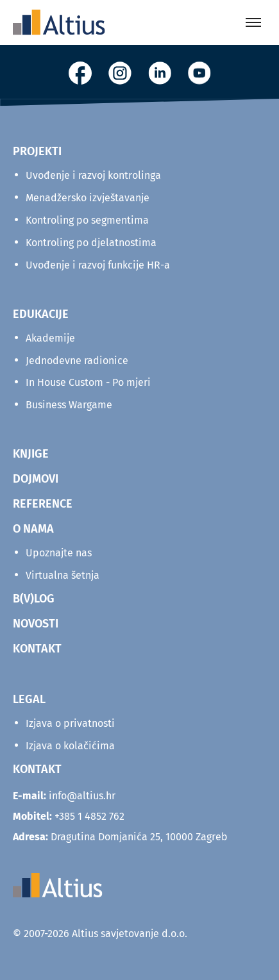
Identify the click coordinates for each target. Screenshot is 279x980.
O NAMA (33, 529)
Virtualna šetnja (63, 575)
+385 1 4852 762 (89, 816)
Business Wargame (69, 405)
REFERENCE (43, 504)
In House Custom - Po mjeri (88, 382)
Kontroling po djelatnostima (91, 243)
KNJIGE (31, 454)
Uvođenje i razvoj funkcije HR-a (98, 265)
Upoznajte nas (59, 553)
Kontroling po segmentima (87, 220)
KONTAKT (37, 649)
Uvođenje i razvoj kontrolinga (93, 175)
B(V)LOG (34, 599)
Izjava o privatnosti (70, 723)
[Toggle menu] (253, 22)
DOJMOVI (36, 479)
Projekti (37, 151)
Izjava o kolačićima (70, 746)
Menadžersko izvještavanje (88, 198)
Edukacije (41, 314)
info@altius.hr (82, 796)
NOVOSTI (36, 624)
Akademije (50, 338)
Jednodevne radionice (77, 361)
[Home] (59, 22)
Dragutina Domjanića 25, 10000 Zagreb (120, 837)
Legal (29, 699)
